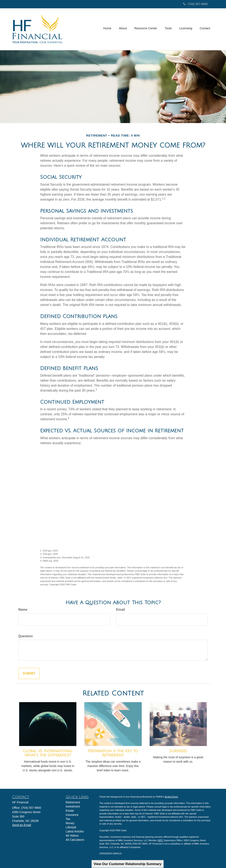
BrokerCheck (171, 797)
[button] (124, 29)
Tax (68, 819)
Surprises (178, 751)
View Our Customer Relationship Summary (128, 864)
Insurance (72, 815)
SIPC (160, 840)
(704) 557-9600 (196, 4)
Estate (70, 811)
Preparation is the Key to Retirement (113, 753)
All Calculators (75, 840)
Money (70, 823)
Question (25, 636)
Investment (73, 806)
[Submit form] (29, 674)
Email (121, 610)
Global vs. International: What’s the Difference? (48, 753)
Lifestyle (71, 827)
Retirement (73, 802)
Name (23, 610)
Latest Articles (75, 831)
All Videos (72, 836)
